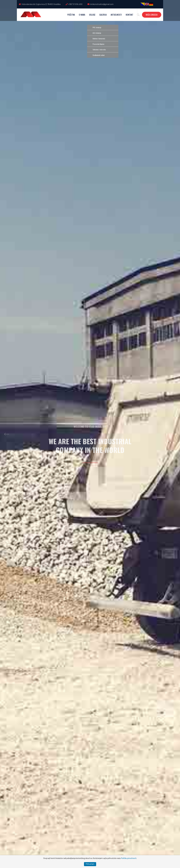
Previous (7, 434)
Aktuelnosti (116, 15)
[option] (90, 434)
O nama (82, 15)
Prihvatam (90, 864)
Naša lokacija (152, 15)
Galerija (103, 15)
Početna (71, 15)
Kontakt (129, 15)
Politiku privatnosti (129, 858)
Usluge (92, 15)
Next (173, 434)
